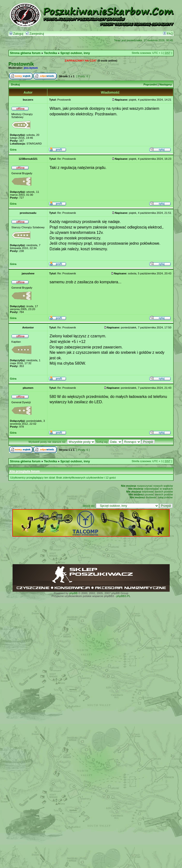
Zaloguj (16, 34)
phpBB (73, 593)
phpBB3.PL (123, 596)
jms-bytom (31, 68)
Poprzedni (150, 84)
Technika (51, 53)
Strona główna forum (25, 53)
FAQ (168, 34)
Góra (13, 150)
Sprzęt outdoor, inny (75, 53)
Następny (166, 84)
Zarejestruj (35, 34)
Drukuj (15, 84)
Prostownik (21, 64)
